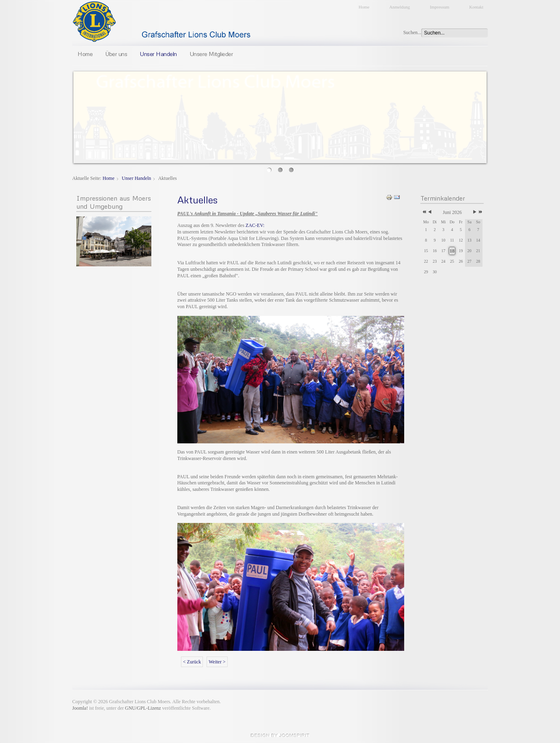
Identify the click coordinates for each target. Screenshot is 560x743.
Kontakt (476, 7)
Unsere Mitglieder (211, 54)
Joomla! (80, 708)
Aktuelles (197, 200)
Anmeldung (400, 7)
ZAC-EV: (255, 225)
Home (364, 7)
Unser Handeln (158, 54)
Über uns (116, 54)
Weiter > (217, 662)
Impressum (439, 7)
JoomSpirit (280, 735)
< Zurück (192, 662)
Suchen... (412, 32)
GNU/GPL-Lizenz (143, 708)
